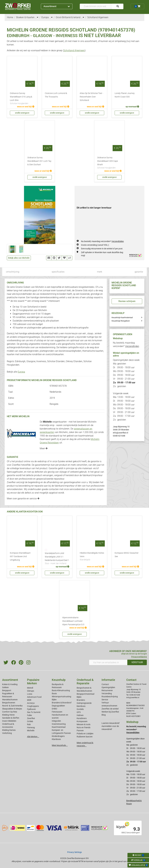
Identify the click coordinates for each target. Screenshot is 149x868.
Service (105, 700)
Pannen (80, 730)
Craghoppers (33, 706)
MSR (29, 700)
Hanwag (31, 727)
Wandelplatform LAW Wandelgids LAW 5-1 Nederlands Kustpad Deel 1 (57, 559)
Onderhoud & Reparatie (85, 682)
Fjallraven (31, 709)
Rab (29, 724)
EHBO (54, 709)
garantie (139, 272)
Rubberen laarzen (85, 737)
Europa (21, 372)
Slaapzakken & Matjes (12, 709)
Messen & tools (84, 724)
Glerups (31, 691)
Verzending (107, 693)
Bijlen (54, 700)
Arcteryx (31, 703)
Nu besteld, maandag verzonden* (102, 241)
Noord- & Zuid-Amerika (12, 706)
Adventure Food (34, 697)
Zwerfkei (31, 718)
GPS (79, 712)
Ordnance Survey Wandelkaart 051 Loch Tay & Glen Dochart (39, 161)
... (37, 17)
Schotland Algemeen (74, 50)
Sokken (5, 687)
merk (100, 272)
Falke (29, 715)
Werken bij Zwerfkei (110, 712)
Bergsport (7, 690)
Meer (44, 448)
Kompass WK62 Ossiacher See (127, 555)
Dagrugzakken (58, 706)
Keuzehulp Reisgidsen (121, 321)
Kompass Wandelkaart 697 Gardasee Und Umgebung (20, 556)
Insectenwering (59, 724)
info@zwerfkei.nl (120, 433)
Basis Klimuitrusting (61, 690)
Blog (104, 715)
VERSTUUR (137, 662)
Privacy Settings (74, 852)
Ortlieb (30, 721)
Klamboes (56, 739)
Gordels (80, 709)
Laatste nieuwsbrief (111, 723)
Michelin (31, 730)
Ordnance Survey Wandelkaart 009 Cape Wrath (109, 163)
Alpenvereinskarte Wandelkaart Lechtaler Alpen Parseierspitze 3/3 (73, 621)
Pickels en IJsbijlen (85, 734)
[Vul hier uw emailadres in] (108, 662)
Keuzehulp (59, 680)
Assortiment (57, 6)
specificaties (58, 272)
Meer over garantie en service (23, 499)
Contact (105, 684)
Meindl (30, 688)
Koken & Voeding (10, 684)
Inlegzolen (56, 721)
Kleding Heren (8, 715)
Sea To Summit (34, 712)
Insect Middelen (9, 721)
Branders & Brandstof (62, 703)
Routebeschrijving (110, 697)
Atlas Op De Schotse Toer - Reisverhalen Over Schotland (91, 97)
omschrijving (13, 272)
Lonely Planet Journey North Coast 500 (125, 95)
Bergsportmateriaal (85, 694)
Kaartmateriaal (59, 727)
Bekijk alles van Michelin (19, 258)
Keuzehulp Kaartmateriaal (122, 317)
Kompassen (82, 721)
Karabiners (82, 718)
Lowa (30, 694)
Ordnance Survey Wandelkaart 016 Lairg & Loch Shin (22, 99)
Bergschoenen (9, 703)
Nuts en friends (84, 727)
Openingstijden (108, 687)
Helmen (80, 715)
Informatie (108, 680)
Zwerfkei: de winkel (110, 709)
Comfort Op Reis (10, 712)
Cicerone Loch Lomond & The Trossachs (56, 95)
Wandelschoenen (10, 700)
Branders (81, 700)
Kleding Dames (9, 730)
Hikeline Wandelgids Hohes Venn (92, 557)
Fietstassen (57, 712)
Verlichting (7, 733)
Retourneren (107, 690)
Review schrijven (127, 301)
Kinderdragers (58, 736)
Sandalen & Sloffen (11, 718)
